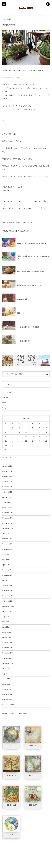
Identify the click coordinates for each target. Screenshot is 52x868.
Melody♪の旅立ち (23, 301)
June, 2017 (6, 679)
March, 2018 (6, 632)
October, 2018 (7, 601)
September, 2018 (8, 606)
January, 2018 (7, 643)
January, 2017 (7, 689)
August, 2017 (7, 669)
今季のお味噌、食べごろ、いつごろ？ (30, 287)
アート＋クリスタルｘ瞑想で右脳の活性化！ (32, 245)
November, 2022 (8, 523)
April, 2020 (6, 565)
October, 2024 (7, 492)
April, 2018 (6, 627)
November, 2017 (8, 653)
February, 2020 (7, 570)
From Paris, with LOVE (11, 78)
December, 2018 (8, 591)
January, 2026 (7, 466)
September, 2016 (8, 705)
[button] (48, 4)
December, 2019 (8, 575)
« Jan (4, 449)
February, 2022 (7, 539)
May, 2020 (6, 560)
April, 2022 (6, 534)
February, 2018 (7, 637)
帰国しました (21, 315)
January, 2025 (7, 482)
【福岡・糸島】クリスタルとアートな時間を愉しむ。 (33, 259)
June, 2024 (6, 502)
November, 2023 (8, 513)
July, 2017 (6, 674)
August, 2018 (7, 611)
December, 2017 (8, 648)
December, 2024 (8, 487)
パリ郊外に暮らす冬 (24, 343)
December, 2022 (8, 518)
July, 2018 (6, 617)
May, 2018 (6, 622)
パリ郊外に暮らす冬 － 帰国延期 (28, 329)
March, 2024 (6, 508)
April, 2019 (6, 580)
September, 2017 (8, 663)
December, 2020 (8, 549)
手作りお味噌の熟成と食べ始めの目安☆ (31, 273)
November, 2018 (8, 596)
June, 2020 (6, 554)
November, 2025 (8, 471)
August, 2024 (7, 497)
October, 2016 (7, 700)
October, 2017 (7, 658)
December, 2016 (8, 695)
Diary (4, 408)
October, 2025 (7, 476)
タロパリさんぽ (8, 392)
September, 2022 (8, 528)
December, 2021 (8, 544)
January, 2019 (7, 586)
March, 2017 (6, 684)
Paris (4, 403)
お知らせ (5, 398)
